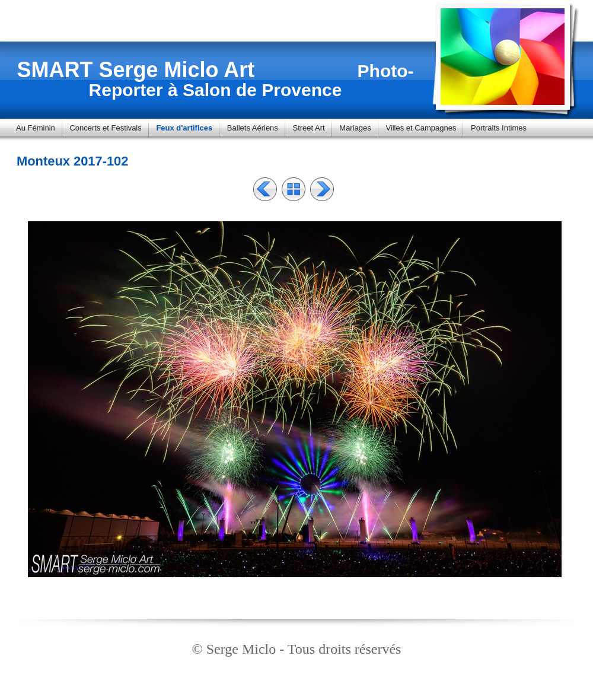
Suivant (322, 189)
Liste (294, 189)
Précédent (265, 189)
